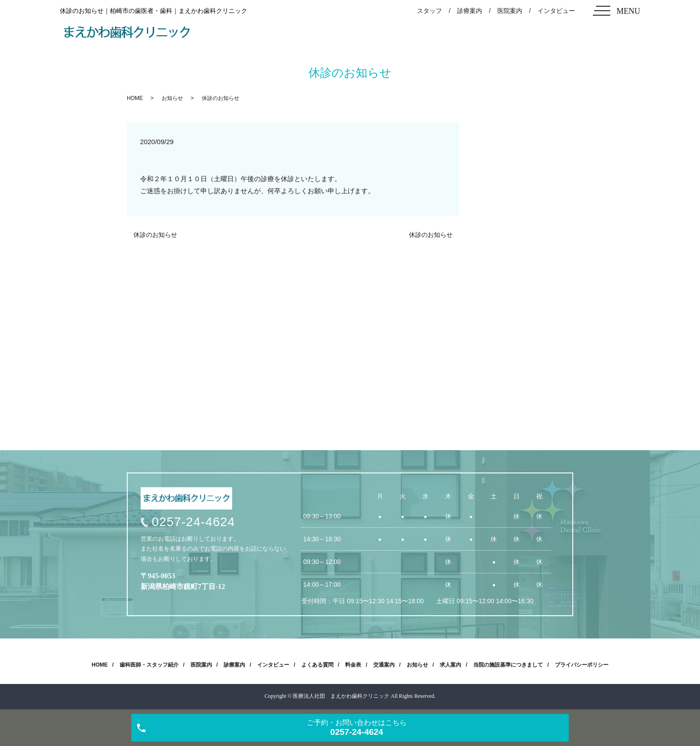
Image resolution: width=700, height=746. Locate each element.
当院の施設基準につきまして (508, 665)
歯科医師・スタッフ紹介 (149, 665)
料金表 (353, 665)
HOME (135, 98)
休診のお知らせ (155, 235)
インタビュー (556, 11)
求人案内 (450, 665)
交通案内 (384, 665)
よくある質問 (317, 665)
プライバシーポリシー (582, 665)
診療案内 (470, 11)
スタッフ (429, 11)
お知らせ (172, 98)
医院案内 (510, 11)
